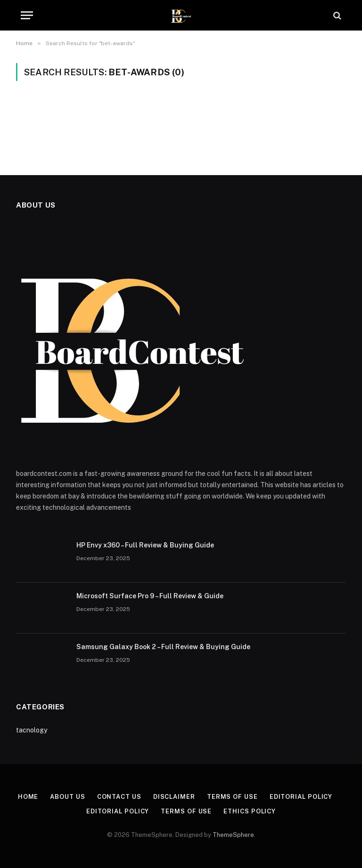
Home (28, 797)
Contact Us (119, 797)
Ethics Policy (250, 811)
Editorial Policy (301, 797)
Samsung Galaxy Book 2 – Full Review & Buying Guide (163, 647)
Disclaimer (174, 797)
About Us (67, 797)
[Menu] (27, 15)
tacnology (32, 730)
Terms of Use (232, 797)
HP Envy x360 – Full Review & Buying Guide (145, 545)
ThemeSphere (233, 835)
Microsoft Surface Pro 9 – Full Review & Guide (150, 596)
